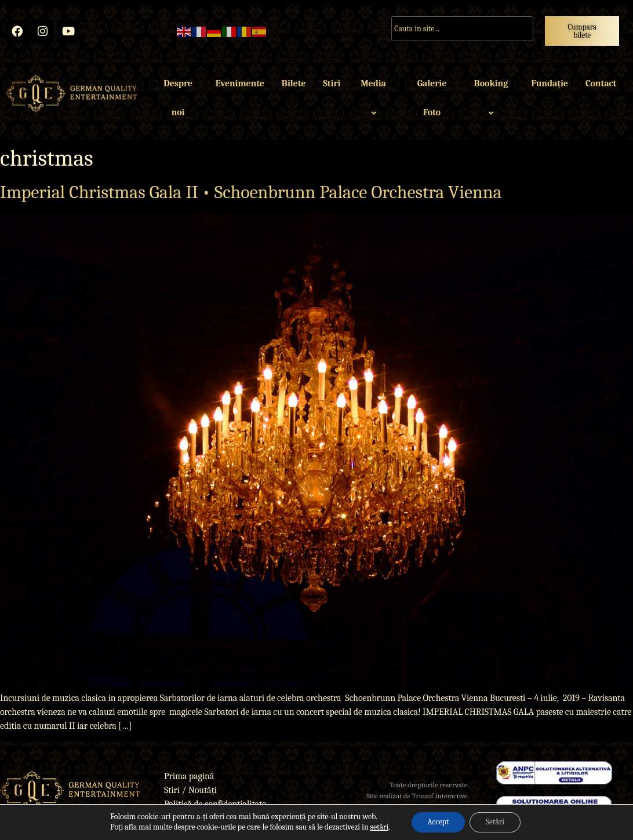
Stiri (332, 84)
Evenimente (240, 84)
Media (375, 99)
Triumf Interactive (440, 796)
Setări (496, 822)
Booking (493, 99)
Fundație (549, 84)
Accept (436, 822)
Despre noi (178, 98)
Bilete (294, 84)
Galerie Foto (432, 98)
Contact (601, 84)
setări (376, 827)
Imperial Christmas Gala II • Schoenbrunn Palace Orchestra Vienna (251, 192)
